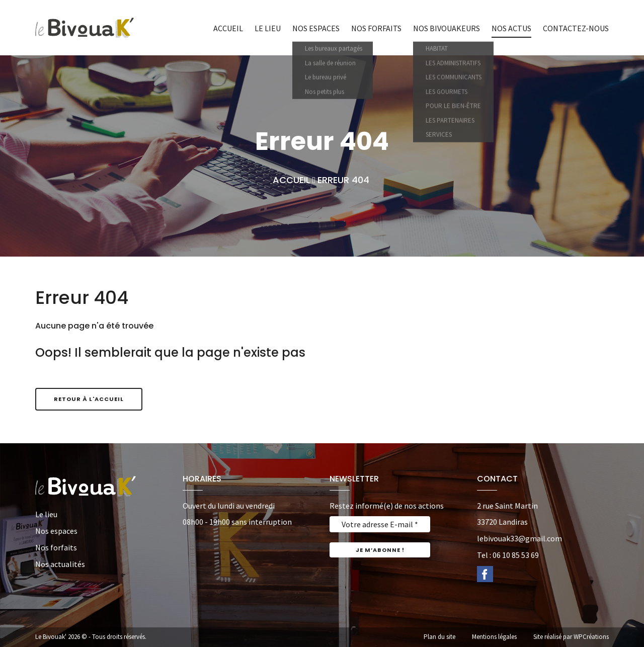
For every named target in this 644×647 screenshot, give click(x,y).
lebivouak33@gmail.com (519, 538)
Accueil (228, 28)
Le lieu (268, 28)
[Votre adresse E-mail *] (380, 524)
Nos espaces (316, 28)
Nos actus (511, 28)
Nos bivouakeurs (447, 28)
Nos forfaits (376, 28)
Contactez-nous (576, 28)
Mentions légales (494, 637)
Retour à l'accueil (89, 399)
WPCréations (591, 637)
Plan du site (439, 637)
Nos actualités (60, 564)
